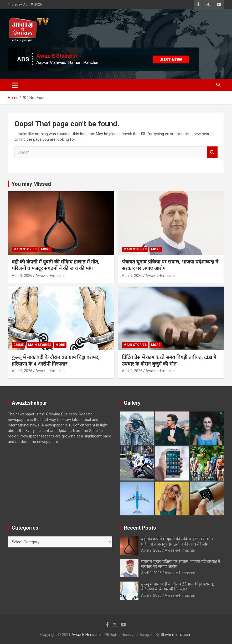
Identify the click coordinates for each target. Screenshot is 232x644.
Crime (19, 345)
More (46, 249)
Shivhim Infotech (175, 635)
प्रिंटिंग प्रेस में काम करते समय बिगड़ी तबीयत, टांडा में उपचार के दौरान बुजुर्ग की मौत (169, 361)
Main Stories (25, 249)
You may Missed (31, 184)
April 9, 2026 (22, 276)
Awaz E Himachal (86, 635)
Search (212, 152)
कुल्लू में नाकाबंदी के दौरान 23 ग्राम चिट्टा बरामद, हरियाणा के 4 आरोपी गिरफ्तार (56, 361)
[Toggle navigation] (15, 85)
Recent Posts (140, 528)
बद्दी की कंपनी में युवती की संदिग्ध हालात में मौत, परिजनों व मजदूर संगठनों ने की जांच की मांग (56, 265)
